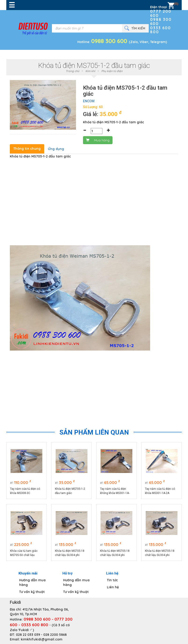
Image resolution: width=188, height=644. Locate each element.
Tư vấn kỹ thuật (32, 592)
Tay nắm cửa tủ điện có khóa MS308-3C (25, 491)
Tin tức (112, 580)
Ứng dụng (56, 149)
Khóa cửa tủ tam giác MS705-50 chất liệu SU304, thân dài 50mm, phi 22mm (25, 553)
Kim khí (90, 71)
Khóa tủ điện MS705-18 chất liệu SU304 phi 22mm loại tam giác (115, 553)
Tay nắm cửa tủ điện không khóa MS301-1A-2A (115, 491)
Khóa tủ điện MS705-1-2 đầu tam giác (70, 491)
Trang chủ (72, 71)
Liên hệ (113, 587)
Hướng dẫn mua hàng (32, 582)
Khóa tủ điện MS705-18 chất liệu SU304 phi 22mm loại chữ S (70, 553)
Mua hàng (98, 140)
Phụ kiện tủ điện (112, 71)
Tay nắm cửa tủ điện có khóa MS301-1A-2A (160, 491)
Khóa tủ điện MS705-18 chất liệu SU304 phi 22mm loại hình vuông (160, 553)
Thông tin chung (27, 149)
